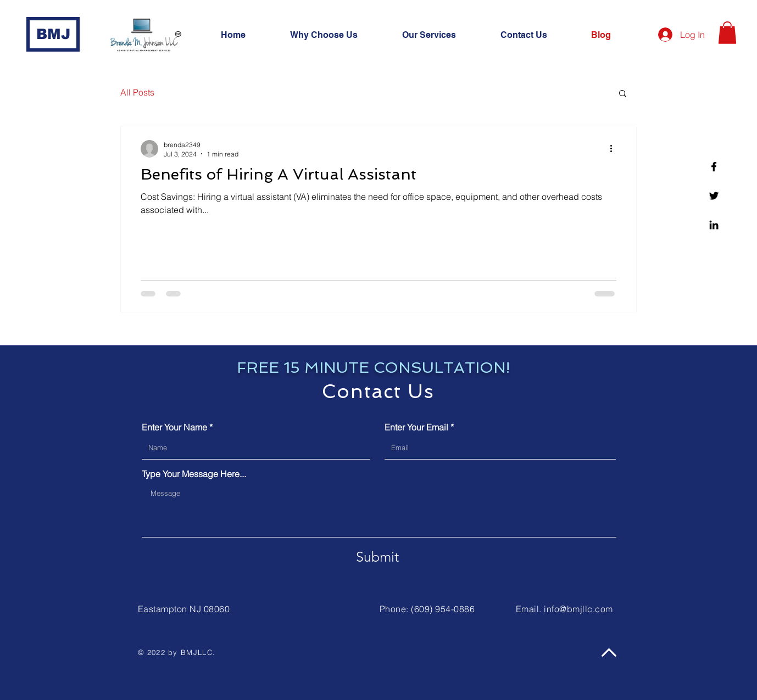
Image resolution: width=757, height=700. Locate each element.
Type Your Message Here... (194, 474)
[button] (443, 35)
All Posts (137, 92)
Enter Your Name (174, 427)
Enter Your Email (416, 427)
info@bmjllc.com (578, 609)
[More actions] (615, 149)
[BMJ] (53, 34)
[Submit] (377, 557)
